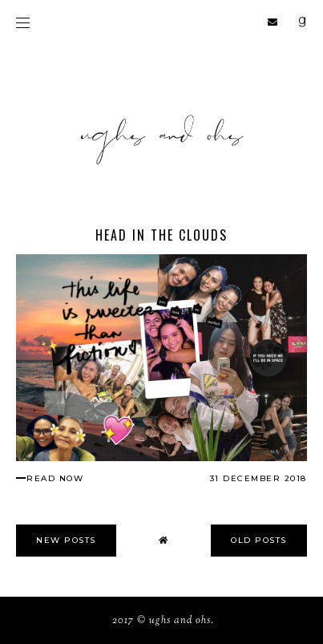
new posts (66, 540)
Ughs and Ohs (180, 621)
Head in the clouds (161, 235)
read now (55, 478)
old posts (259, 540)
